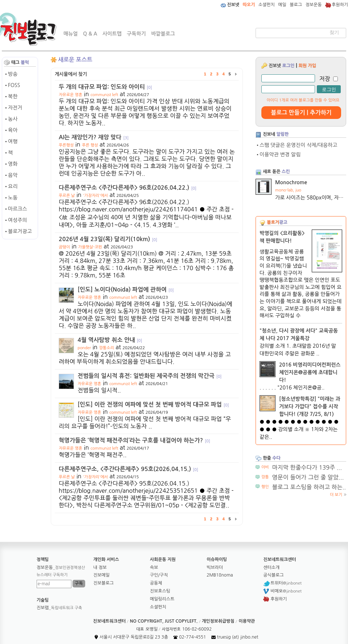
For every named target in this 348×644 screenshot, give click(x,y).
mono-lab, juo (288, 190)
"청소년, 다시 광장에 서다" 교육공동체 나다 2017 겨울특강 (299, 335)
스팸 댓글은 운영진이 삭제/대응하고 (298, 145)
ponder (84, 348)
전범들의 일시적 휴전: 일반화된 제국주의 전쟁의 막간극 (150, 376)
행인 (265, 487)
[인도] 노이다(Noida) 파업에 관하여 (126, 290)
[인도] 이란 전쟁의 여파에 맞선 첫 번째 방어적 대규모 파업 (153, 404)
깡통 (265, 477)
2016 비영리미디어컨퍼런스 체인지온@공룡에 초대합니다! (310, 372)
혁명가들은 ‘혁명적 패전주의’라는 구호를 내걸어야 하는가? (134, 440)
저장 (325, 79)
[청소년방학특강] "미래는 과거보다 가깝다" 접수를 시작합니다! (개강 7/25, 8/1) (310, 406)
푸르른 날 (67, 196)
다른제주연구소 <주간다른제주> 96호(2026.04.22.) (128, 188)
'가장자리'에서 (96, 196)
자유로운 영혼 (71, 95)
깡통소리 (106, 348)
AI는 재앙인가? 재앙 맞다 (94, 137)
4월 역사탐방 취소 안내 (110, 340)
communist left (104, 95)
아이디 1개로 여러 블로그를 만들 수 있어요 (303, 100)
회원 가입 (307, 66)
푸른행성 (66, 145)
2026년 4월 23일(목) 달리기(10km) (108, 239)
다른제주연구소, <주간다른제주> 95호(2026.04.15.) (129, 469)
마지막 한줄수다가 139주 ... (307, 467)
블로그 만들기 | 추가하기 (301, 113)
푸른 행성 (90, 145)
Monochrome (291, 182)
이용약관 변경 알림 (280, 154)
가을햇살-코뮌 (90, 247)
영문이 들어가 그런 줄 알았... (308, 477)
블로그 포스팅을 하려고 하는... (310, 487)
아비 (265, 467)
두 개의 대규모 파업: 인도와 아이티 (105, 87)
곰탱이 (64, 247)
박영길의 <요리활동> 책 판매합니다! (282, 237)
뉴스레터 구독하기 (52, 575)
